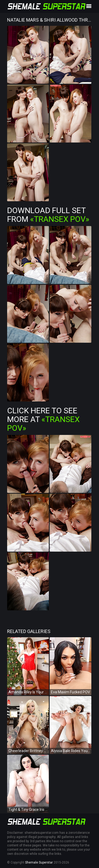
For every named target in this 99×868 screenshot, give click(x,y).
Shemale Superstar (39, 862)
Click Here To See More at (43, 419)
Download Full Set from (48, 215)
